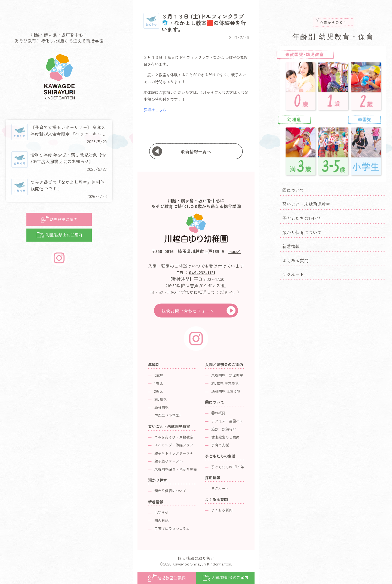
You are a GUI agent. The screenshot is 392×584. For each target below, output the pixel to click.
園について (293, 190)
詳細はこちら (155, 110)
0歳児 (159, 375)
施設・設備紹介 (224, 429)
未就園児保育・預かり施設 (176, 469)
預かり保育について (302, 232)
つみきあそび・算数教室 (174, 437)
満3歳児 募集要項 (225, 383)
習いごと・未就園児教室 (306, 204)
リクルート (293, 274)
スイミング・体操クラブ (174, 445)
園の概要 (218, 413)
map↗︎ (235, 251)
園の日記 (161, 520)
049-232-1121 (202, 272)
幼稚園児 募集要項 (226, 391)
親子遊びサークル (169, 461)
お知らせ (161, 512)
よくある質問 (295, 260)
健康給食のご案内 (225, 437)
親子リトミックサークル (174, 453)
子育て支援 (220, 445)
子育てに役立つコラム (172, 529)
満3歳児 (160, 399)
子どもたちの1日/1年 (303, 218)
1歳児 (159, 383)
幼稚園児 (161, 407)
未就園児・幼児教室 (227, 375)
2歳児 (159, 391)
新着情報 (291, 246)
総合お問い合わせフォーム (188, 311)
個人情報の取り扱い (196, 558)
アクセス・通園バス (227, 421)
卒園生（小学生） (169, 415)
